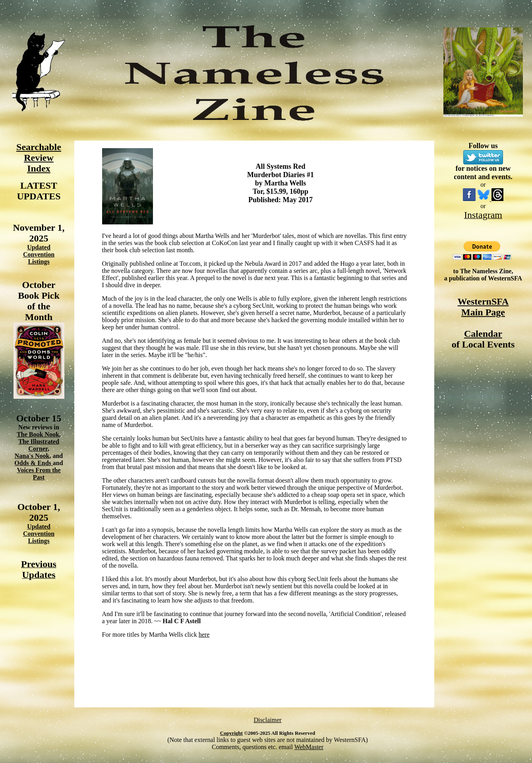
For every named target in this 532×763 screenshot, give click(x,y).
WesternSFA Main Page (483, 307)
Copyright (231, 733)
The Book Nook (38, 434)
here (204, 635)
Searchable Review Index (39, 158)
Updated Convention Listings (39, 254)
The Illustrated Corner (39, 445)
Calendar (483, 334)
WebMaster (309, 747)
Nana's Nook (32, 456)
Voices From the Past (39, 474)
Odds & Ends (34, 463)
